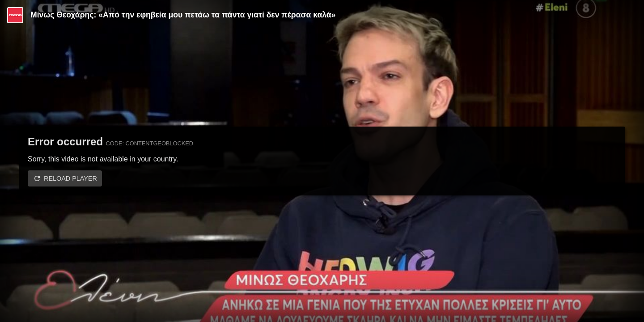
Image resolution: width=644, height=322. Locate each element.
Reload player (70, 178)
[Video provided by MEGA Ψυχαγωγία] (15, 15)
